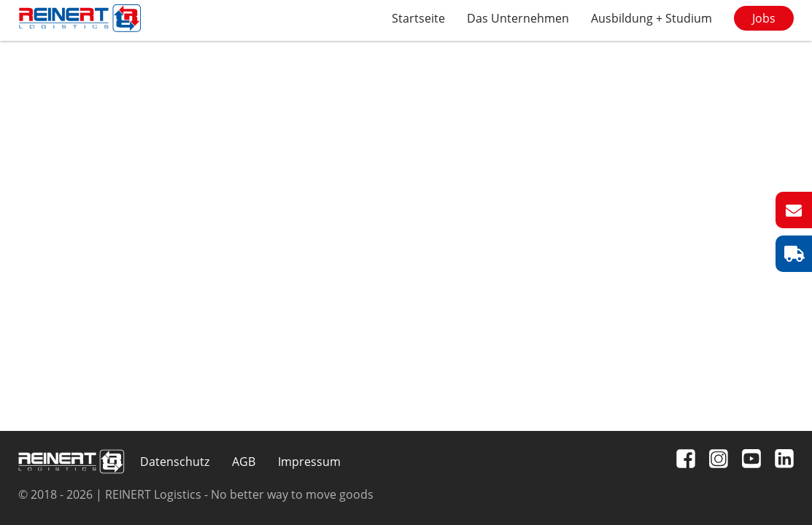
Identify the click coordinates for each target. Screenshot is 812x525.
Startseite (418, 18)
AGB (244, 462)
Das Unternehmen (518, 18)
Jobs (764, 18)
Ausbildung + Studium (651, 18)
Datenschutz (175, 462)
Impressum (309, 462)
